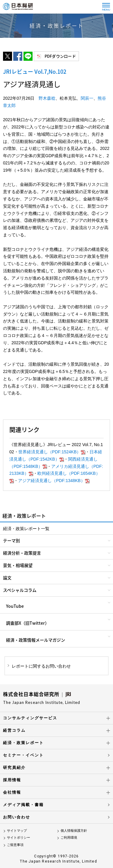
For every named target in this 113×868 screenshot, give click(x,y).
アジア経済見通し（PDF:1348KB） (54, 481)
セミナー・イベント (23, 755)
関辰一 (87, 98)
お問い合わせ (17, 817)
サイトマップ (17, 831)
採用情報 (12, 780)
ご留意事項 (15, 845)
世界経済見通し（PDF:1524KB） (52, 452)
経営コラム (14, 730)
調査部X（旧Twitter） (28, 623)
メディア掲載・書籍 (23, 805)
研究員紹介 (14, 768)
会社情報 (12, 792)
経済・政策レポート (23, 743)
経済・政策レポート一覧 (26, 529)
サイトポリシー (19, 837)
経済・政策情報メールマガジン (36, 640)
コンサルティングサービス (30, 718)
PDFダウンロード (60, 56)
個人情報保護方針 (74, 831)
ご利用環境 (69, 837)
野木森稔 (47, 98)
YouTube (15, 606)
